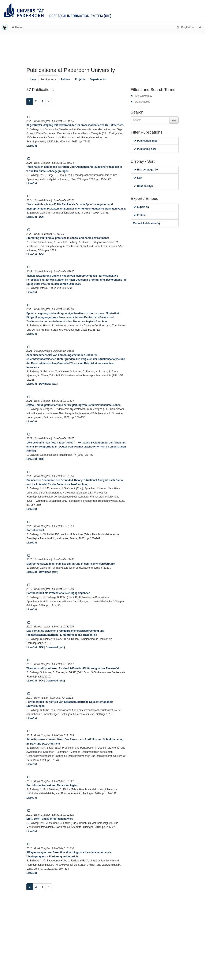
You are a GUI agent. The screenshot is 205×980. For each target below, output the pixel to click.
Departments (98, 79)
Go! (174, 120)
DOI (41, 217)
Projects (80, 79)
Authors (65, 79)
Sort (138, 178)
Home (17, 27)
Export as (141, 207)
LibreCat (32, 146)
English (186, 27)
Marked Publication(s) (146, 223)
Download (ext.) (49, 384)
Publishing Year (145, 149)
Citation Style (143, 186)
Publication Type (145, 141)
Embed (139, 215)
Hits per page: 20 (146, 170)
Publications (48, 79)
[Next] (49, 101)
